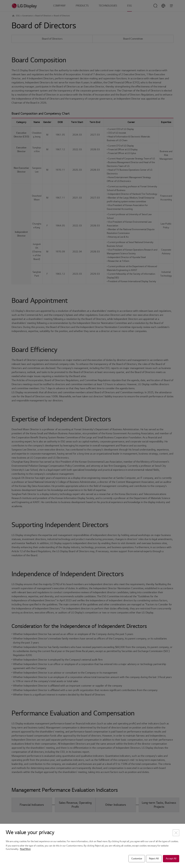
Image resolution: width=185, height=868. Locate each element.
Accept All (171, 859)
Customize (137, 859)
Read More (25, 849)
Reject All (154, 859)
